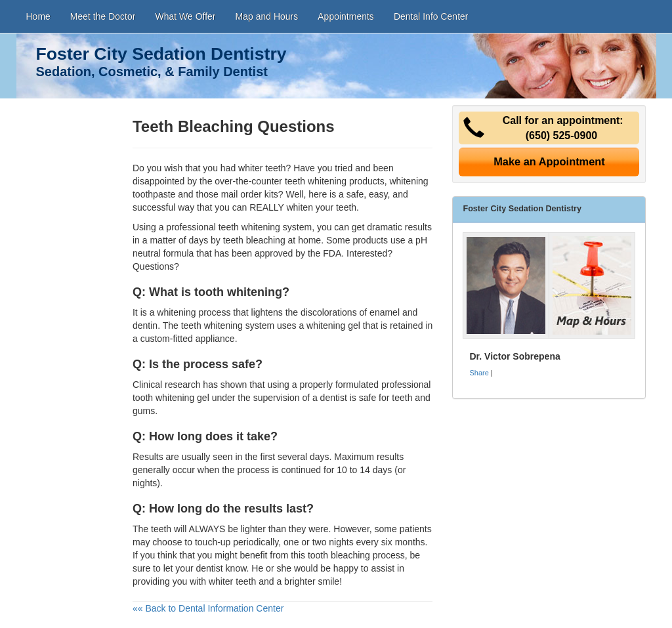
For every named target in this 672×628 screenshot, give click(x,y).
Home (38, 16)
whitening (176, 312)
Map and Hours (267, 16)
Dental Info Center (431, 16)
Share (479, 373)
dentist (209, 568)
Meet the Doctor (103, 16)
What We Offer (185, 16)
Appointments (346, 16)
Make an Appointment (549, 161)
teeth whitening (316, 181)
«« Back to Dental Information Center (208, 608)
